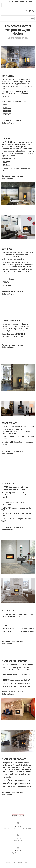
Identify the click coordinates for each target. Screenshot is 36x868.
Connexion (6, 5)
